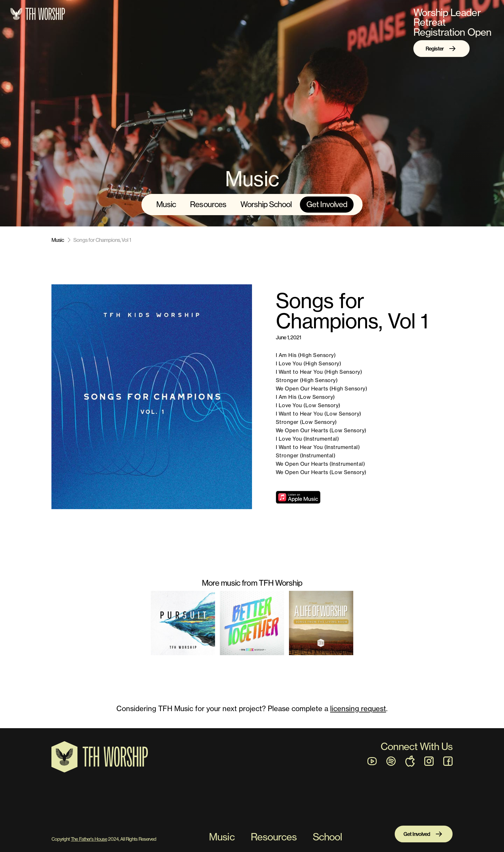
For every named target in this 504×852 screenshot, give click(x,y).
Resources (208, 204)
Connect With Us (417, 746)
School (327, 837)
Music (166, 204)
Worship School (266, 204)
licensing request (358, 708)
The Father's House (89, 839)
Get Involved (327, 204)
